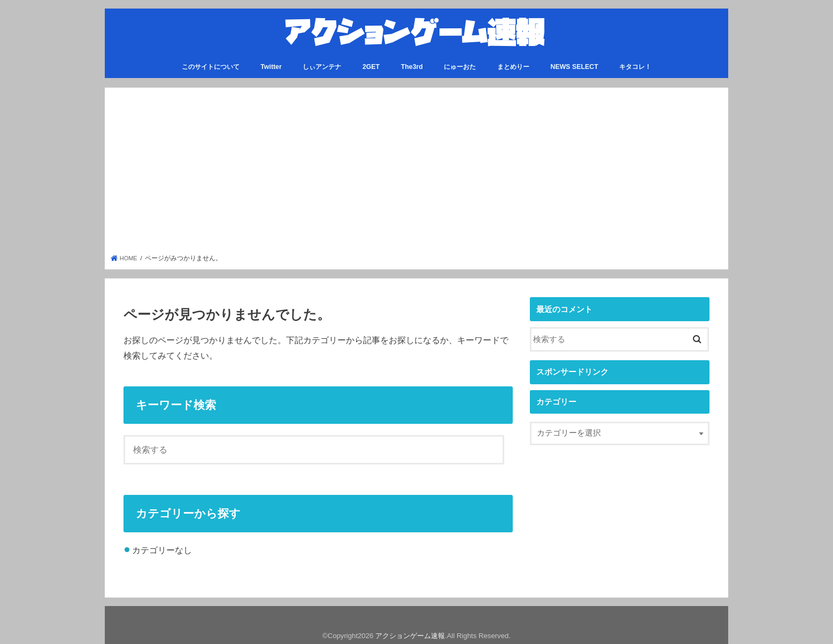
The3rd (412, 63)
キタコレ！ (635, 63)
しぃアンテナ (322, 63)
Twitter (271, 63)
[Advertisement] (417, 169)
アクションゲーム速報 (410, 631)
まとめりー (513, 63)
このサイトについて (211, 63)
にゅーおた (460, 63)
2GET (371, 63)
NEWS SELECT (574, 63)
